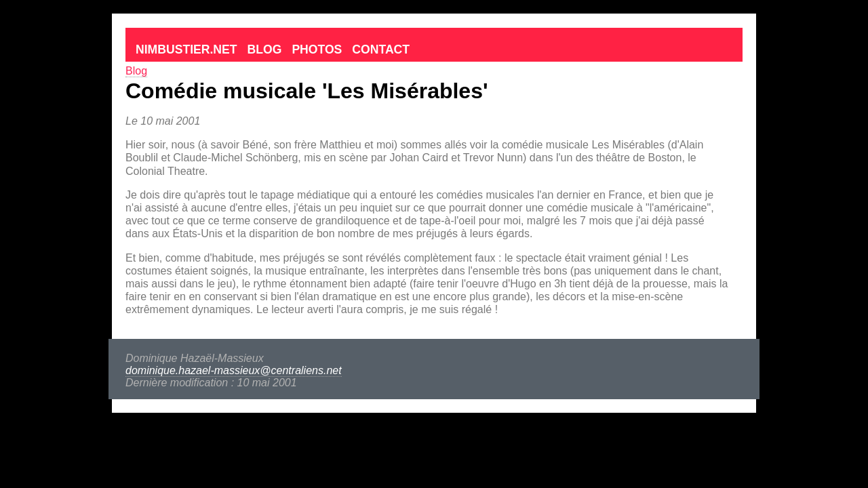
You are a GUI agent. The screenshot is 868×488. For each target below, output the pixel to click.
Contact (381, 49)
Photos (317, 49)
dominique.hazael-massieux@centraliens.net (234, 370)
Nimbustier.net (186, 49)
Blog (265, 49)
